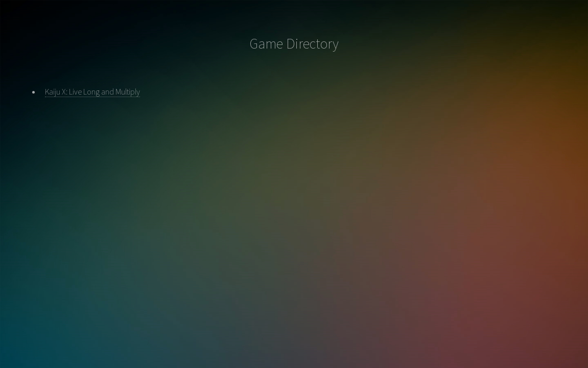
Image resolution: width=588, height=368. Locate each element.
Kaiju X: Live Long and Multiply (92, 91)
